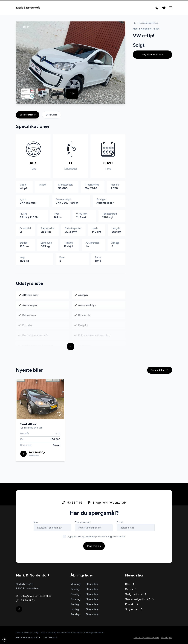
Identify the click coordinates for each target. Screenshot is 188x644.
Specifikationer (28, 115)
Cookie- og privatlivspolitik (146, 638)
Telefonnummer (83, 522)
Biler (157, 29)
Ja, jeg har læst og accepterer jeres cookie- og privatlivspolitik (96, 537)
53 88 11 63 (72, 503)
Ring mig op (94, 546)
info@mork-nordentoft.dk (107, 503)
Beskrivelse (52, 115)
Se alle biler (160, 370)
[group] (71, 63)
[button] (113, 96)
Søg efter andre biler (153, 55)
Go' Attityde (167, 638)
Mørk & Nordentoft (143, 29)
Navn (36, 522)
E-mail (120, 522)
